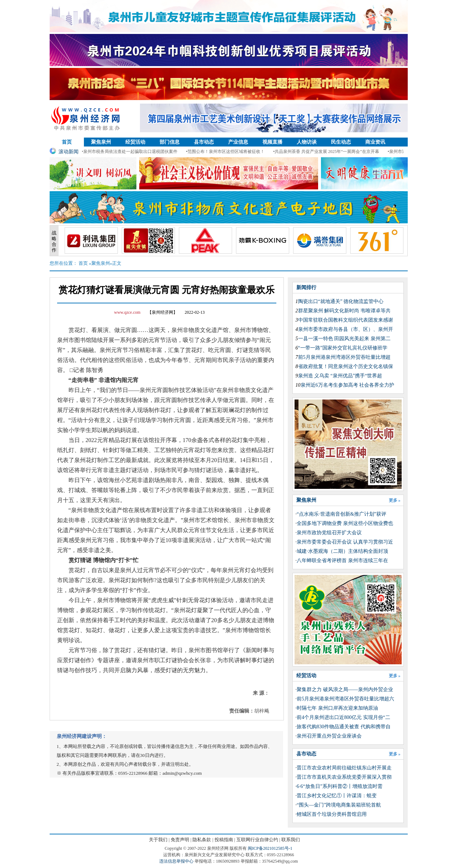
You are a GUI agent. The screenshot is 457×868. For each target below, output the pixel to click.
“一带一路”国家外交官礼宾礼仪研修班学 (343, 348)
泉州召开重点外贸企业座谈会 (329, 736)
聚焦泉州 (101, 142)
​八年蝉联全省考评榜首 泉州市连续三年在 (342, 561)
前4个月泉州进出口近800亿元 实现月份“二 (343, 717)
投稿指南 (224, 840)
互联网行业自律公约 (257, 840)
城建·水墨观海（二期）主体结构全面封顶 (342, 551)
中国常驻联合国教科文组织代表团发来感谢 (346, 320)
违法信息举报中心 (176, 861)
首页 (67, 142)
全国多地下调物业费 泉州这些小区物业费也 (345, 523)
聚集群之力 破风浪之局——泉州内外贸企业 (345, 690)
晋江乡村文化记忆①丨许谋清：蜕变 (337, 796)
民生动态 (341, 142)
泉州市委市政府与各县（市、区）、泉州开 (346, 329)
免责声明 (180, 840)
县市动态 (204, 142)
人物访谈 (307, 142)
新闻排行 (306, 287)
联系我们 (291, 840)
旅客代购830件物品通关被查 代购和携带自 (344, 727)
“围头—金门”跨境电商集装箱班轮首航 (339, 805)
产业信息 (238, 142)
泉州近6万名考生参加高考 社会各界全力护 (348, 385)
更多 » (395, 500)
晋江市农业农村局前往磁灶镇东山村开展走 (344, 768)
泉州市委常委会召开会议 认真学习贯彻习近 (345, 542)
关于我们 (158, 840)
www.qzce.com (127, 312)
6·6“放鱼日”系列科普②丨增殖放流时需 (340, 786)
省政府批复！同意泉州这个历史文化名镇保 (346, 366)
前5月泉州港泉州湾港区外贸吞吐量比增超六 (345, 699)
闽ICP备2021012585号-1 (270, 848)
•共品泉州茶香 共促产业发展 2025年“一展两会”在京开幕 (329, 152)
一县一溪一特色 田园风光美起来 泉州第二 (344, 339)
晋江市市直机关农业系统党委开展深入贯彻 (344, 777)
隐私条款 (202, 840)
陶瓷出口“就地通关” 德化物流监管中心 (341, 301)
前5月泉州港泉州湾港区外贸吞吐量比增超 (344, 357)
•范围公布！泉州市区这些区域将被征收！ (228, 152)
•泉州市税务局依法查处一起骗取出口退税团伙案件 (132, 152)
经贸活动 (135, 142)
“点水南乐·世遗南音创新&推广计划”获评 (342, 514)
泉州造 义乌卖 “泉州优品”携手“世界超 (340, 376)
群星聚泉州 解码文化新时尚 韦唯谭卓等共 (344, 311)
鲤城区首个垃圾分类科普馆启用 (332, 814)
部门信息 (170, 142)
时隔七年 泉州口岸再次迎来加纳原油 (337, 708)
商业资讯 (375, 142)
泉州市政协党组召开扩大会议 (329, 533)
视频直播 (272, 142)
